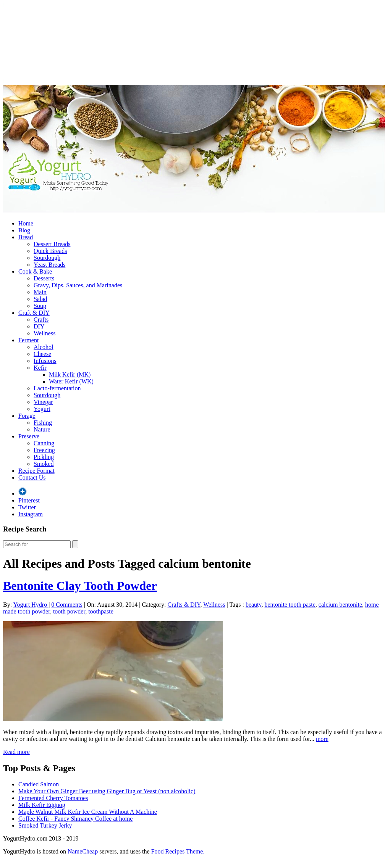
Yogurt (42, 409)
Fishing (43, 423)
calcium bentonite (340, 605)
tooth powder (69, 611)
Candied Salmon (39, 784)
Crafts (41, 320)
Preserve (29, 436)
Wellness (44, 333)
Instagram (31, 514)
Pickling (44, 457)
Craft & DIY (34, 313)
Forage (27, 416)
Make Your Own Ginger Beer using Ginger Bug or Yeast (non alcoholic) (107, 791)
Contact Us (32, 477)
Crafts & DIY (184, 605)
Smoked (44, 464)
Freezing (44, 450)
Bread (26, 237)
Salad (40, 299)
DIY (39, 326)
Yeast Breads (49, 265)
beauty (254, 605)
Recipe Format (36, 471)
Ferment (28, 340)
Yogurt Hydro (31, 605)
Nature (42, 429)
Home (26, 223)
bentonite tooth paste (290, 605)
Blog (24, 230)
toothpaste (101, 611)
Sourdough (47, 258)
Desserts (44, 278)
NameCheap (83, 851)
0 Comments (67, 605)
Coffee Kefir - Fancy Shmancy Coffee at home (75, 819)
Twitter (27, 507)
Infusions (45, 361)
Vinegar (43, 402)
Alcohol (44, 347)
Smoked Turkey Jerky (45, 825)
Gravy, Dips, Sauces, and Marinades (78, 285)
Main (40, 292)
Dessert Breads (52, 244)
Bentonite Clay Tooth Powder (80, 586)
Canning (44, 443)
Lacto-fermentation (57, 388)
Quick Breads (50, 251)
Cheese (42, 354)
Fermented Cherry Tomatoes (53, 798)
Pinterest (29, 500)
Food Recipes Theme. (178, 851)
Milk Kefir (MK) (70, 374)
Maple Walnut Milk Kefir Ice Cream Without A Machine (88, 812)
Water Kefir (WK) (71, 381)
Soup (40, 306)
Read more (16, 752)
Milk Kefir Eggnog (42, 805)
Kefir (40, 368)
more (322, 739)
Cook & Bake (35, 271)
